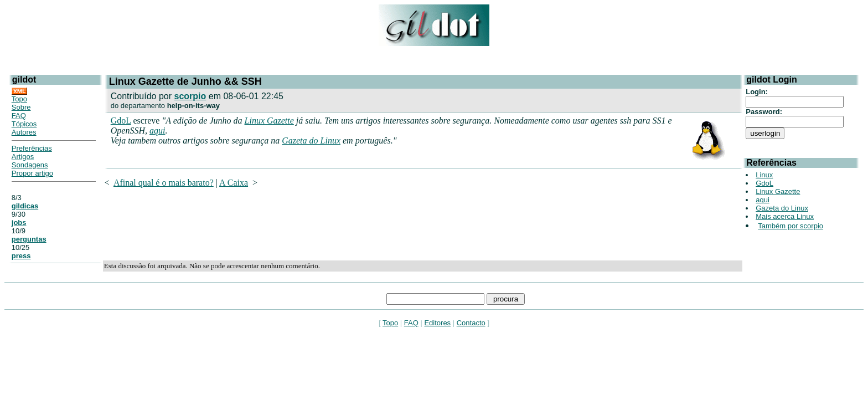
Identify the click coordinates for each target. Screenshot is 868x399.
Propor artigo (32, 173)
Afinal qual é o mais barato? (164, 183)
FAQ (19, 116)
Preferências (32, 148)
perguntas (29, 239)
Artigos (23, 157)
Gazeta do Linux (311, 140)
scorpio (190, 96)
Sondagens (30, 165)
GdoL (121, 121)
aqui (157, 131)
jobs (19, 222)
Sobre (21, 107)
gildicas (25, 206)
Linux (764, 175)
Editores (437, 323)
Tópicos (24, 124)
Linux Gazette (269, 121)
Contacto (471, 323)
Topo (19, 99)
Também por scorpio (790, 226)
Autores (24, 132)
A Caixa (234, 183)
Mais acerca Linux (785, 216)
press (21, 256)
